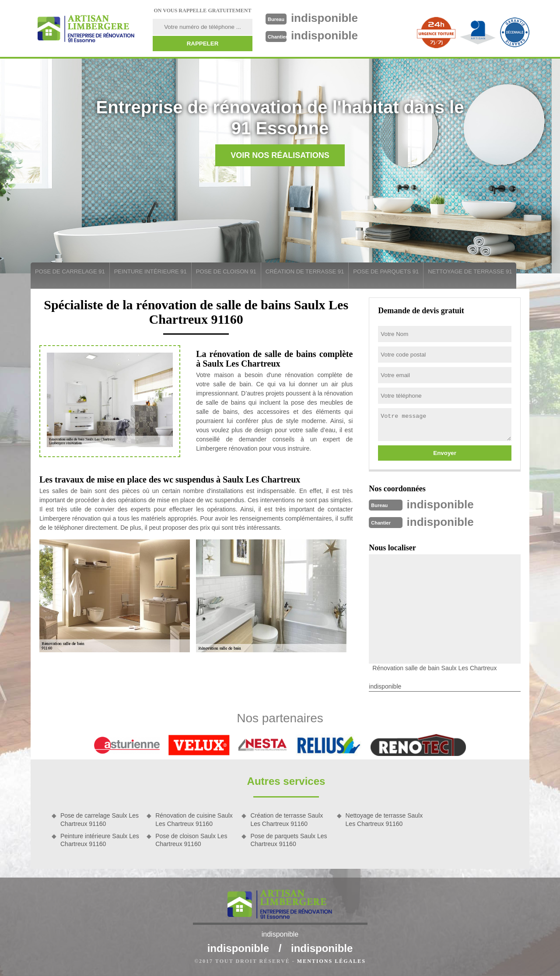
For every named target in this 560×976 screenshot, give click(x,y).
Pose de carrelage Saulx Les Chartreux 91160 (100, 819)
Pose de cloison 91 (226, 271)
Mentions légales (331, 961)
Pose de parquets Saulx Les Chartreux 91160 (289, 840)
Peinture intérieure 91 (150, 271)
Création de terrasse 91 (305, 271)
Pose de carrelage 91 (70, 271)
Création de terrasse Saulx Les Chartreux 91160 (287, 819)
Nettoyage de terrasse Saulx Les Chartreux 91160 (384, 819)
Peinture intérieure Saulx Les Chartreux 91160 (100, 840)
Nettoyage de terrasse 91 (470, 271)
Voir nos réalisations (280, 155)
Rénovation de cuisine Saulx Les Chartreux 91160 (194, 819)
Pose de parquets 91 (386, 271)
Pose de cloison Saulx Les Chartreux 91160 (191, 840)
